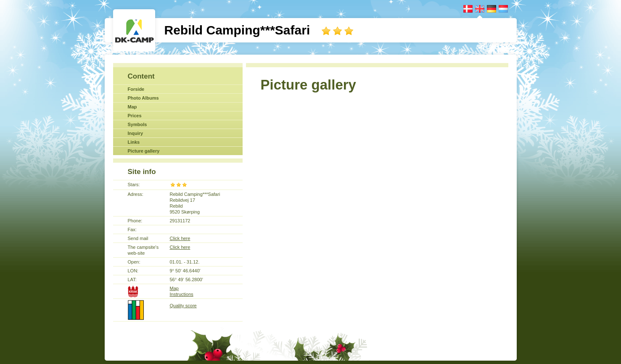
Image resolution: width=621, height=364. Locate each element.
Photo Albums (143, 98)
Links (134, 142)
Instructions (182, 294)
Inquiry (136, 133)
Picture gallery (144, 151)
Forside (136, 89)
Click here (180, 238)
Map (132, 107)
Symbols (137, 124)
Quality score (183, 306)
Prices (135, 116)
